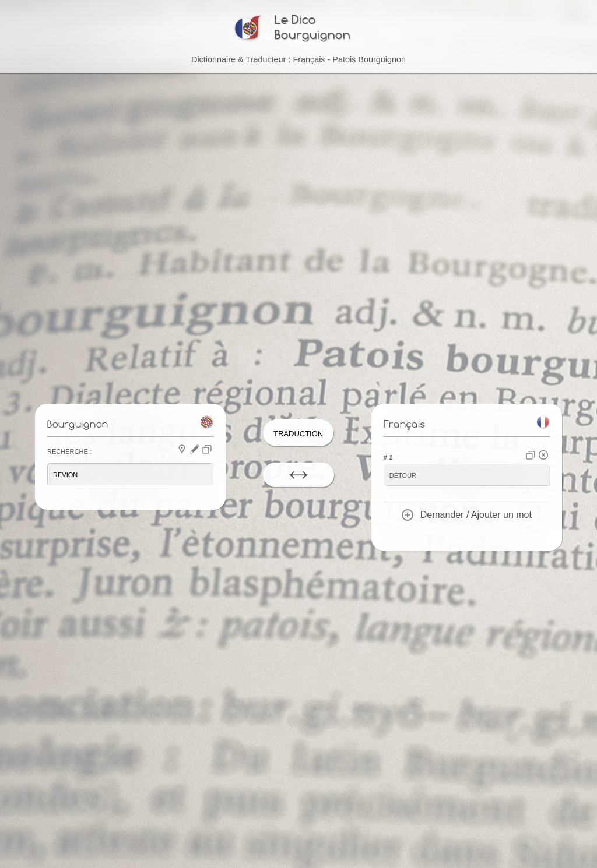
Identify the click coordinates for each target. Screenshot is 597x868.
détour (403, 474)
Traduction (298, 433)
